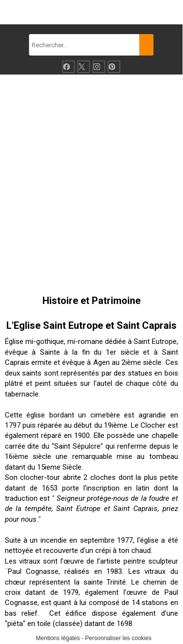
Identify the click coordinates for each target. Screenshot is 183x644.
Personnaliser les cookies (118, 638)
